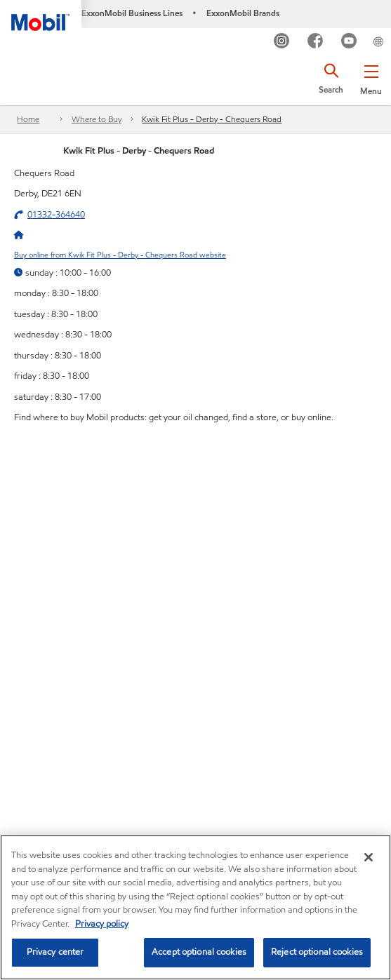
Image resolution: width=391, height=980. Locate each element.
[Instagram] (282, 42)
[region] (195, 907)
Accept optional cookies (199, 952)
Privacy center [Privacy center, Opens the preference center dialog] (55, 952)
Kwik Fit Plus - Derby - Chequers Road (212, 119)
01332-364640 (56, 215)
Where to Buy (97, 119)
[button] (371, 77)
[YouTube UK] (349, 42)
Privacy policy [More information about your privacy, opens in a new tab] (102, 924)
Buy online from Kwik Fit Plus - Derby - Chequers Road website (120, 255)
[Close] (369, 857)
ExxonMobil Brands (243, 13)
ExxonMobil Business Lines (132, 13)
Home (28, 119)
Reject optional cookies (317, 952)
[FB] (316, 42)
